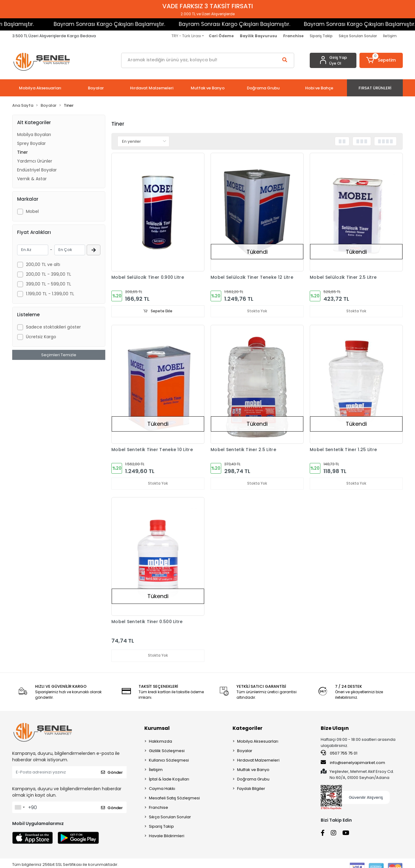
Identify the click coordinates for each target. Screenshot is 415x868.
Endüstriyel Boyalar (37, 170)
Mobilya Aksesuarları (258, 742)
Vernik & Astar (32, 179)
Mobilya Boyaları (34, 135)
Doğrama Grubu (253, 780)
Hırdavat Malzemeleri (258, 761)
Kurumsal (157, 729)
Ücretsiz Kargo (41, 337)
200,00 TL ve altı (43, 264)
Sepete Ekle (158, 311)
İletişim (390, 36)
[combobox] (20, 808)
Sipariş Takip (321, 36)
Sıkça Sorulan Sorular (358, 36)
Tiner (22, 152)
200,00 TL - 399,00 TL (49, 274)
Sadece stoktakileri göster (53, 327)
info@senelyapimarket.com (353, 763)
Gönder (112, 773)
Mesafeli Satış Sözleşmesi (174, 799)
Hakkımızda (161, 742)
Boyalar (245, 751)
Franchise (159, 808)
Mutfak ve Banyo (253, 770)
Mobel (32, 211)
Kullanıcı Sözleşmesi (169, 761)
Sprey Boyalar (31, 143)
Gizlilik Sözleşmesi (167, 751)
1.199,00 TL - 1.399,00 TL (50, 294)
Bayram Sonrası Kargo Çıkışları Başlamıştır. (96, 24)
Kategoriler (247, 729)
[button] (381, 60)
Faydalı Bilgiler (251, 789)
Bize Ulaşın (335, 729)
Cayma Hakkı (162, 789)
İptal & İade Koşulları (169, 780)
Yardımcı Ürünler (35, 161)
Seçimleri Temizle (59, 355)
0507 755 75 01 (339, 754)
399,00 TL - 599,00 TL (49, 284)
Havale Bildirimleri (167, 836)
